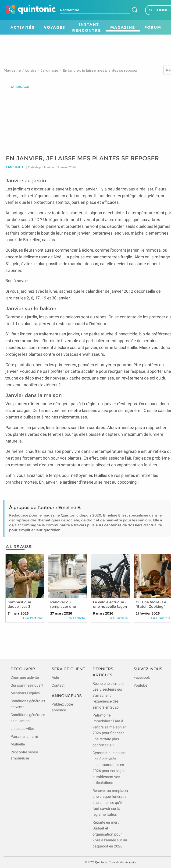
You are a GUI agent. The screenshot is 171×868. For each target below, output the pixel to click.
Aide (55, 677)
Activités (23, 27)
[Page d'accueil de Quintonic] (31, 10)
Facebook (142, 677)
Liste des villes (23, 729)
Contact (58, 685)
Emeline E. (15, 167)
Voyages (55, 27)
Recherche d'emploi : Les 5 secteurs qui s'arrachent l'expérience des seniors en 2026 (109, 695)
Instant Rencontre (87, 27)
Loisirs (31, 70)
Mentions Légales (25, 693)
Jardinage (49, 70)
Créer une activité (25, 677)
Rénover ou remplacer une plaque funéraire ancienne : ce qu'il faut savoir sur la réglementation (110, 803)
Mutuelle (18, 744)
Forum (153, 27)
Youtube (140, 685)
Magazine (123, 27)
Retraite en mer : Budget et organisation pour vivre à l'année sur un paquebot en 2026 (110, 834)
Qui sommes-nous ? (27, 685)
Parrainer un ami (24, 736)
